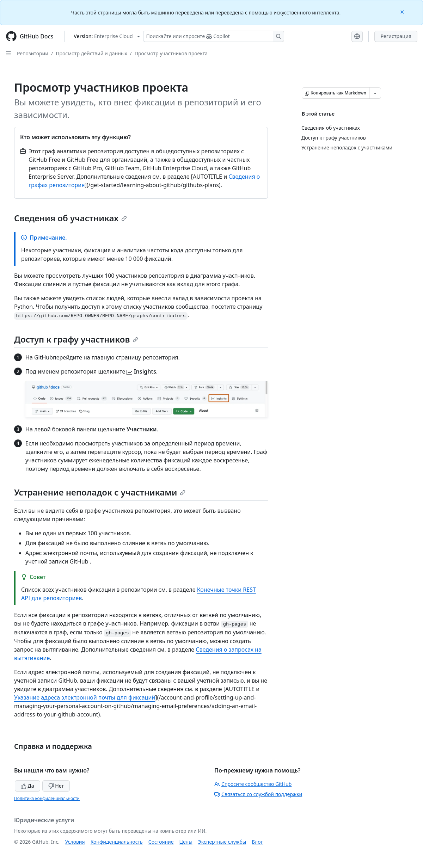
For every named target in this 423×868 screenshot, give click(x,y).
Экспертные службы (222, 842)
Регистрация (396, 36)
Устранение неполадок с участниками (100, 492)
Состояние (161, 842)
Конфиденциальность (117, 842)
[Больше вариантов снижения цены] (375, 93)
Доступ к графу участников (76, 339)
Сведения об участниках (70, 218)
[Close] (403, 11)
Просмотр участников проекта (171, 53)
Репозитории (33, 53)
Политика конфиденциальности (47, 798)
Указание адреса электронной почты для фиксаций (85, 697)
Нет (56, 786)
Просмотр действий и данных (91, 53)
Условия (75, 842)
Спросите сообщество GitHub (253, 784)
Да (27, 786)
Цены (186, 842)
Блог (257, 842)
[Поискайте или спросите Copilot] (214, 36)
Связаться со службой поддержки (258, 794)
